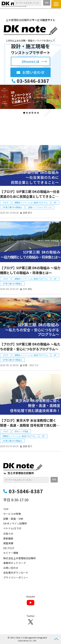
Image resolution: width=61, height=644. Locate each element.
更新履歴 (8, 538)
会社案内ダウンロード (16, 573)
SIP (55, 202)
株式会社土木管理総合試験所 (20, 558)
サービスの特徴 (12, 514)
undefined (5, 97)
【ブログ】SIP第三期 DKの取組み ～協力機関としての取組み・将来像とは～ (30, 270)
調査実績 (8, 543)
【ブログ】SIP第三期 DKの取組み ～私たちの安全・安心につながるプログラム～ (30, 346)
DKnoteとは (30, 61)
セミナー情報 (11, 553)
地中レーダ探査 (21, 431)
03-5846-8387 (33, 81)
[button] (56, 4)
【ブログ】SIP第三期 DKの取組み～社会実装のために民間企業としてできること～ (30, 194)
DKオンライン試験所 (15, 523)
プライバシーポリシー (16, 577)
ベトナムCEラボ (12, 528)
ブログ (6, 202)
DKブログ (9, 548)
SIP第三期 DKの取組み (12, 207)
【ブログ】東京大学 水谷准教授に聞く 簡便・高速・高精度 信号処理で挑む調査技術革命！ (30, 423)
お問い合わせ (36, 72)
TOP (6, 509)
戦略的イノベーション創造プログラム (31, 202)
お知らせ (8, 534)
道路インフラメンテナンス (40, 207)
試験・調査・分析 (13, 519)
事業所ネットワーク (15, 563)
